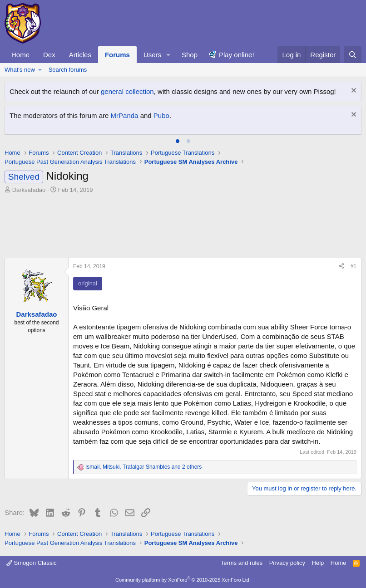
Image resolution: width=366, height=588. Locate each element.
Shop (190, 55)
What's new (20, 70)
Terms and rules (242, 563)
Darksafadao (29, 190)
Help (318, 563)
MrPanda (125, 115)
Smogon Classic (32, 563)
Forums (117, 55)
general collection (127, 91)
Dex (49, 55)
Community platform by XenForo (183, 580)
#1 (354, 266)
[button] (168, 55)
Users (152, 55)
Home (20, 55)
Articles (80, 55)
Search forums (68, 70)
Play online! (237, 55)
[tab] (178, 141)
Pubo (161, 115)
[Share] (341, 267)
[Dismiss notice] (353, 91)
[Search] (353, 55)
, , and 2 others (143, 467)
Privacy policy (287, 563)
